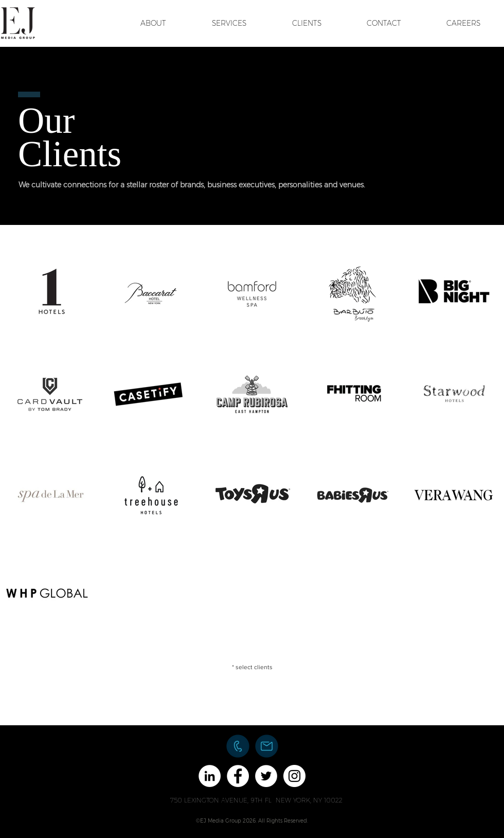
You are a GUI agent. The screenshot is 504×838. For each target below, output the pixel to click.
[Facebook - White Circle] (238, 776)
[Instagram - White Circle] (294, 776)
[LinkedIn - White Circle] (210, 776)
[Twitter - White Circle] (266, 776)
